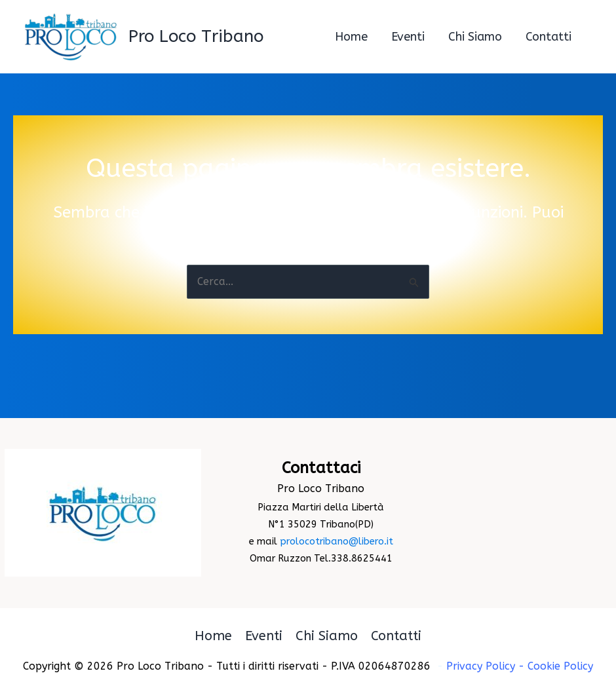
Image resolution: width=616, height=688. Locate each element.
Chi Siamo (327, 636)
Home (213, 636)
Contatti (396, 636)
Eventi (264, 636)
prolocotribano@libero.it (337, 542)
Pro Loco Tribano (196, 36)
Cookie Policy (560, 666)
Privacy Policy (481, 666)
